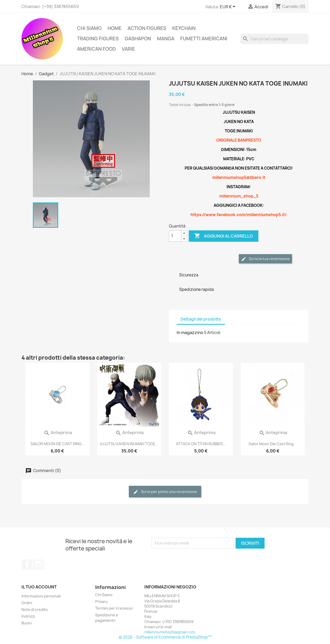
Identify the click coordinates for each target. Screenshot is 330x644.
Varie (128, 49)
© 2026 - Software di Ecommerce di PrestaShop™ (165, 637)
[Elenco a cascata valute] (228, 7)
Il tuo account (39, 587)
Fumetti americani (204, 39)
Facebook (27, 565)
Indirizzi (28, 616)
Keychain (184, 28)
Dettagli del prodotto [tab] (201, 319)
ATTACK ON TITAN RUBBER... (201, 444)
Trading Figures (98, 39)
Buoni (27, 623)
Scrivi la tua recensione (265, 259)
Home (115, 28)
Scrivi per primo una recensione (165, 492)
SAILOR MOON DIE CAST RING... (57, 444)
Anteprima (58, 433)
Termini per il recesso (114, 608)
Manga (166, 39)
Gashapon (138, 39)
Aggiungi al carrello (224, 236)
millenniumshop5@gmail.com (170, 632)
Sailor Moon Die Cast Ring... (273, 444)
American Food (96, 49)
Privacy (102, 601)
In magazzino (190, 332)
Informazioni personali (41, 596)
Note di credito (35, 609)
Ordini (27, 603)
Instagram (39, 565)
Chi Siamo (89, 28)
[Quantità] (175, 236)
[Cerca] (274, 39)
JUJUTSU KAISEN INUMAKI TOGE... (129, 444)
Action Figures (147, 28)
